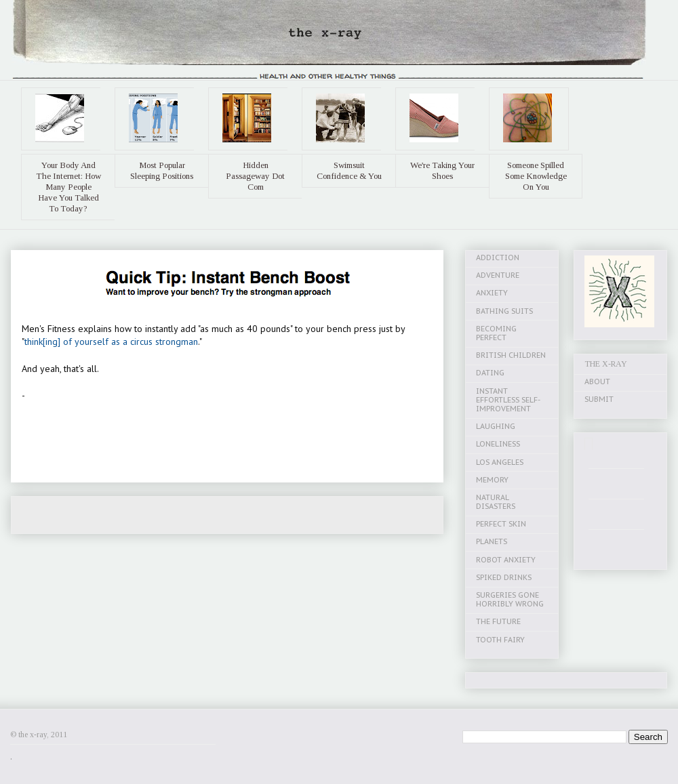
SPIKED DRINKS (504, 577)
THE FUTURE (498, 621)
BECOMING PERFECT (496, 333)
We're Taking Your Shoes (442, 170)
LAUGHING (496, 426)
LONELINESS (498, 444)
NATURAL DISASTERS (496, 502)
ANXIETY (492, 293)
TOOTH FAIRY (500, 640)
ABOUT (597, 381)
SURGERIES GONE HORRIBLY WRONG (510, 599)
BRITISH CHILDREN (511, 355)
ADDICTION (498, 257)
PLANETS (492, 541)
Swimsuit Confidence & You (349, 170)
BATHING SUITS (504, 311)
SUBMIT (599, 399)
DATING (490, 373)
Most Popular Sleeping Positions (162, 170)
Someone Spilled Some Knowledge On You (536, 176)
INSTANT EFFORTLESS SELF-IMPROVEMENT (508, 400)
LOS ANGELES (500, 462)
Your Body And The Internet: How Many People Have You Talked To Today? (68, 187)
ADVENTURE (498, 275)
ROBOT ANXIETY (506, 560)
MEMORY (492, 480)
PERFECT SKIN (501, 524)
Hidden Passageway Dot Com (255, 176)
